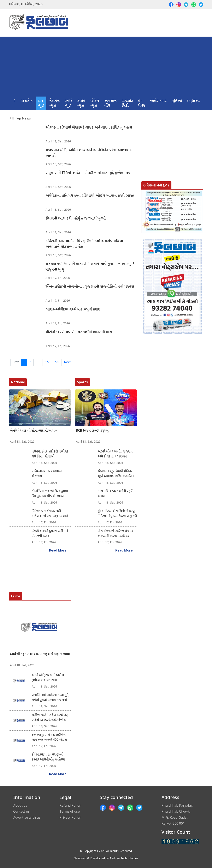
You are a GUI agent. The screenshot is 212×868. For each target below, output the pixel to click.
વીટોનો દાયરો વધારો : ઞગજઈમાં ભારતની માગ (79, 332)
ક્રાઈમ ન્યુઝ (81, 103)
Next (67, 362)
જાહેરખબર (158, 101)
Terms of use (70, 811)
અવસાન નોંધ (110, 103)
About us (20, 805)
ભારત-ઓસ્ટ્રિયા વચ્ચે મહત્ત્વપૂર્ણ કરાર (73, 310)
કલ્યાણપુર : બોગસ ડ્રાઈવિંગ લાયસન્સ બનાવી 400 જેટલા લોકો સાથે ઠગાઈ (49, 738)
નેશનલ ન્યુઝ (55, 103)
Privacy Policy (70, 817)
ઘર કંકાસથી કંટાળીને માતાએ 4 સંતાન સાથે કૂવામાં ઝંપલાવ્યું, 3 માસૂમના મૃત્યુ (90, 267)
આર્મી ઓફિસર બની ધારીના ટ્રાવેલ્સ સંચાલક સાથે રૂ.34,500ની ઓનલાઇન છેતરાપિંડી (48, 678)
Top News (23, 118)
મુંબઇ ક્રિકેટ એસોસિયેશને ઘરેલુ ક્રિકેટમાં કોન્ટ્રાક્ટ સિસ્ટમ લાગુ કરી (117, 514)
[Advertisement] (106, 66)
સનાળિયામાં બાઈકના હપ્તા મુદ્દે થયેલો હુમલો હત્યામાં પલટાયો (50, 698)
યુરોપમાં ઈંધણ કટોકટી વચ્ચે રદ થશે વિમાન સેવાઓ (50, 454)
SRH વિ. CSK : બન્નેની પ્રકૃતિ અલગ (116, 494)
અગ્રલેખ (27, 101)
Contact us (21, 811)
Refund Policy (70, 805)
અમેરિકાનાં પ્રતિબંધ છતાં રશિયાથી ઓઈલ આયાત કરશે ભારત (90, 196)
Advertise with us (27, 817)
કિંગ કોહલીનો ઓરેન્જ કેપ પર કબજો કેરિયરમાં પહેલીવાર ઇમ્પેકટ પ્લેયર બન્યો (115, 534)
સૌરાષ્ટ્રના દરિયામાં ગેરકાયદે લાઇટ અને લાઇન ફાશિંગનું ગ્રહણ (89, 128)
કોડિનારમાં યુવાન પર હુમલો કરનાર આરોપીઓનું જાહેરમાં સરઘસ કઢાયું (48, 757)
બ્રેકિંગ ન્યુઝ (95, 103)
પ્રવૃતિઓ (193, 101)
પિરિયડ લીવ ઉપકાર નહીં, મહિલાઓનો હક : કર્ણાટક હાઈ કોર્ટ (50, 514)
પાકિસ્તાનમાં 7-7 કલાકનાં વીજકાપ (47, 474)
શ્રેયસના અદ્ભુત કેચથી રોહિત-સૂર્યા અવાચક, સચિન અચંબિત (116, 474)
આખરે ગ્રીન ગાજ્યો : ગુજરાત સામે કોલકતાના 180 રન (115, 454)
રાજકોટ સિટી (127, 103)
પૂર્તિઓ (177, 101)
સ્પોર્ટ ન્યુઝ (69, 103)
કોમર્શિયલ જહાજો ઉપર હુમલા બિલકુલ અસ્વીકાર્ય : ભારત (50, 494)
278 (57, 362)
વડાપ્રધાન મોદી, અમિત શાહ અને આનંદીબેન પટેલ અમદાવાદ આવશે (89, 153)
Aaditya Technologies (124, 859)
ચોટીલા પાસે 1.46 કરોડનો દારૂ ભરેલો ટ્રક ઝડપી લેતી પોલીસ (50, 718)
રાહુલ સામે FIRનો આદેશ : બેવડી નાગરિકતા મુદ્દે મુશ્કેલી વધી (89, 173)
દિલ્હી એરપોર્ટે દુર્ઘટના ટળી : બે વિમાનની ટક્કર (50, 534)
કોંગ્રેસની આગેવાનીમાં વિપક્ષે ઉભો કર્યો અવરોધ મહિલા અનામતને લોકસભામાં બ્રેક (84, 244)
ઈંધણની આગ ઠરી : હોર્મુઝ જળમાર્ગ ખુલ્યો (76, 219)
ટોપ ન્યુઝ (41, 103)
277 (47, 362)
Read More (58, 551)
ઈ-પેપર (142, 103)
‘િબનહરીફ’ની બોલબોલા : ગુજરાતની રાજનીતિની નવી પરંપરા (90, 287)
